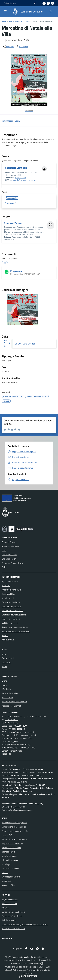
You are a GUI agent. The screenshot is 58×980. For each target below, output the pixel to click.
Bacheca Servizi (8, 852)
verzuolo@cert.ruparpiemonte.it (21, 732)
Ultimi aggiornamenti (11, 877)
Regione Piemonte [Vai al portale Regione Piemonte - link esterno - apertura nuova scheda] (10, 3)
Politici (4, 567)
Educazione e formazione (12, 611)
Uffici (4, 550)
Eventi (27, 21)
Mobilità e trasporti (10, 623)
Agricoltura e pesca (10, 581)
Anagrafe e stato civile (11, 590)
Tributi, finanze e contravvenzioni (16, 631)
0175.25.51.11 (11, 720)
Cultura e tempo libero (11, 606)
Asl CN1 (5, 908)
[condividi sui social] (8, 47)
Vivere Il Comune (15, 21)
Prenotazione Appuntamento (14, 839)
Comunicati (6, 662)
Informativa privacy (10, 860)
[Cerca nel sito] (51, 12)
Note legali (6, 864)
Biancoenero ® (22, 970)
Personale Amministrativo (13, 563)
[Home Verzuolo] (26, 12)
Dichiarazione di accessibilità (14, 827)
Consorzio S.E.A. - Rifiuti (12, 916)
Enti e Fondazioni (9, 559)
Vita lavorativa (8, 640)
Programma (16, 271)
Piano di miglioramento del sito (15, 831)
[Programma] (7, 272)
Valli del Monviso (9, 920)
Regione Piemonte (10, 899)
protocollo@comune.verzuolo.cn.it (24, 180)
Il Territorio (6, 689)
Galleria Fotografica (10, 693)
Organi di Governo (9, 542)
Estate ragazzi (8, 658)
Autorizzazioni (8, 598)
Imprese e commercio (11, 619)
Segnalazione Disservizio (12, 843)
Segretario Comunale (16, 168)
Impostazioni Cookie (10, 868)
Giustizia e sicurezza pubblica (14, 615)
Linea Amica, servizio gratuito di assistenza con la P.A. (25, 924)
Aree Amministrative (10, 546)
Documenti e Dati (9, 555)
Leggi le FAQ (7, 835)
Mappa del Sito (8, 885)
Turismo (5, 636)
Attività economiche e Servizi (14, 702)
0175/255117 (20, 178)
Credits (5, 873)
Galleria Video (7, 697)
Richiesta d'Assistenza (11, 848)
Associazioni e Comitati (11, 706)
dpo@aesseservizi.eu (16, 807)
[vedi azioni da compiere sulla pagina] (22, 47)
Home (4, 21)
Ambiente (6, 586)
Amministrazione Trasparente (14, 823)
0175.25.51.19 (12, 723)
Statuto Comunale (10, 856)
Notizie (5, 654)
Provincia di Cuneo (9, 904)
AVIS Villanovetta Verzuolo (13, 928)
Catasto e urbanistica (11, 602)
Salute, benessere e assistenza (15, 627)
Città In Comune (32, 963)
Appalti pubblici (8, 594)
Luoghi (4, 685)
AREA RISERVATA (28, 976)
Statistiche (6, 881)
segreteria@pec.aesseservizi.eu (19, 810)
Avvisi (4, 666)
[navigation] (5, 11)
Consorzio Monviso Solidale (13, 912)
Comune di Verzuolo (13, 223)
